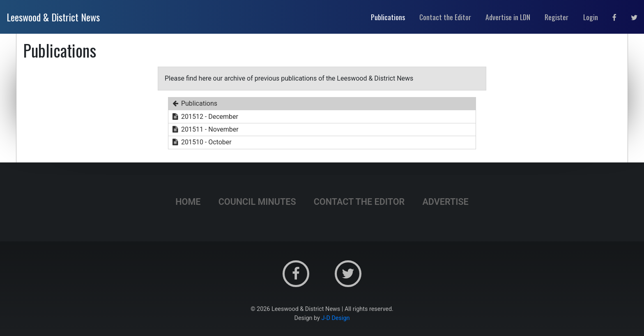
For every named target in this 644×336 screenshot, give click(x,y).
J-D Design (336, 318)
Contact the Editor (359, 202)
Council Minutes (257, 202)
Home (188, 202)
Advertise (445, 202)
